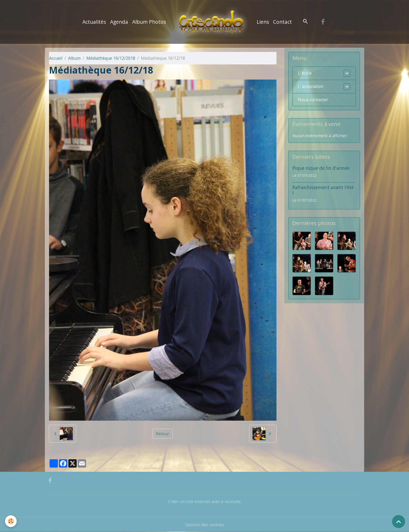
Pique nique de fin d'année (321, 168)
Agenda (119, 22)
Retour (163, 434)
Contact (282, 22)
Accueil (56, 58)
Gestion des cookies (205, 525)
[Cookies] (11, 521)
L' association (311, 87)
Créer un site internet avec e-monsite (204, 501)
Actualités (94, 22)
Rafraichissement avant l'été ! (323, 190)
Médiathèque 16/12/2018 (111, 58)
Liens (263, 22)
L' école (305, 73)
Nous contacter (313, 100)
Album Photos (149, 22)
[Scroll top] (399, 522)
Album (74, 58)
